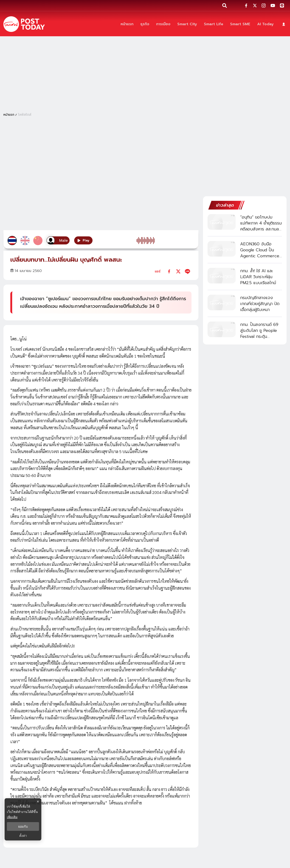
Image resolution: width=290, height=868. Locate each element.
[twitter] (178, 271)
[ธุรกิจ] (145, 24)
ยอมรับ (23, 826)
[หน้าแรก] (127, 24)
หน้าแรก (9, 115)
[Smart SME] (240, 24)
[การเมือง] (163, 24)
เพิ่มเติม (12, 817)
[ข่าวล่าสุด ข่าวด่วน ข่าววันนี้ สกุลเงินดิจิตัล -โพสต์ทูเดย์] (24, 24)
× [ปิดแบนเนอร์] (38, 802)
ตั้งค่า (23, 836)
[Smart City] (187, 24)
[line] (187, 271)
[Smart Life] (214, 24)
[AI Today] (265, 24)
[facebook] (169, 271)
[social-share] (246, 6)
